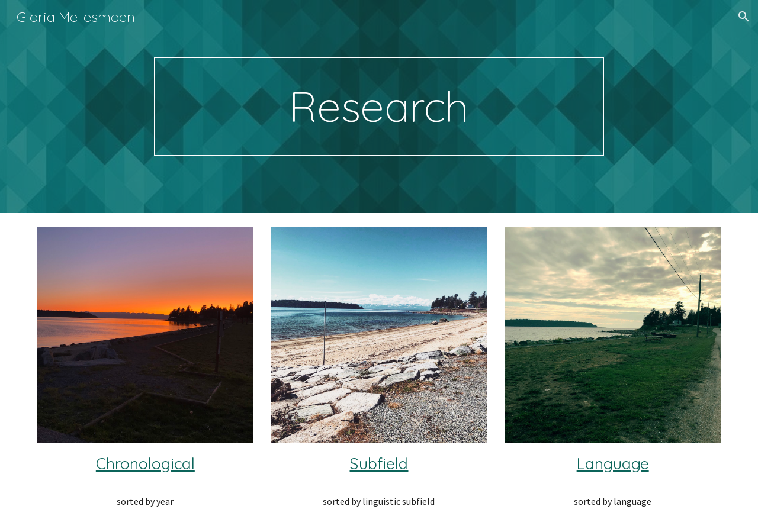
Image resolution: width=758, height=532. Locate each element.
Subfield (379, 463)
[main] (379, 107)
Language (613, 463)
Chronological (145, 463)
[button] (744, 17)
